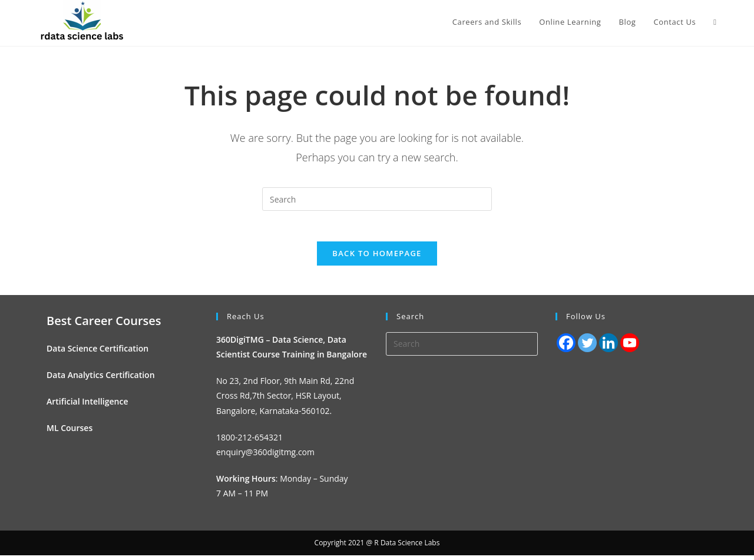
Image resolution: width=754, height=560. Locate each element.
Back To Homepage (377, 258)
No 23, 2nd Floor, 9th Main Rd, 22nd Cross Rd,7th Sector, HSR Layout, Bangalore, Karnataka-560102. (285, 401)
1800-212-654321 (249, 442)
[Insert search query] (377, 199)
